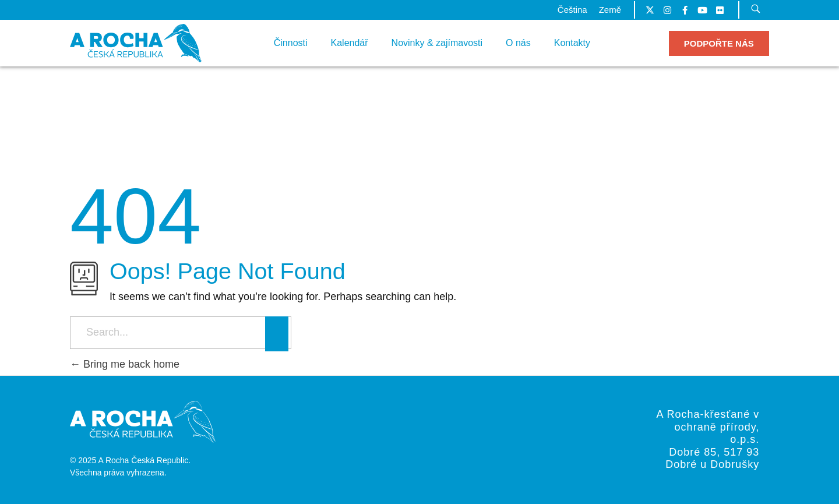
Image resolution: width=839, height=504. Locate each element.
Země (610, 10)
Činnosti (291, 43)
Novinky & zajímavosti (437, 43)
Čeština (572, 10)
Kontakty (572, 43)
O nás (518, 43)
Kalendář (350, 43)
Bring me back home (125, 364)
